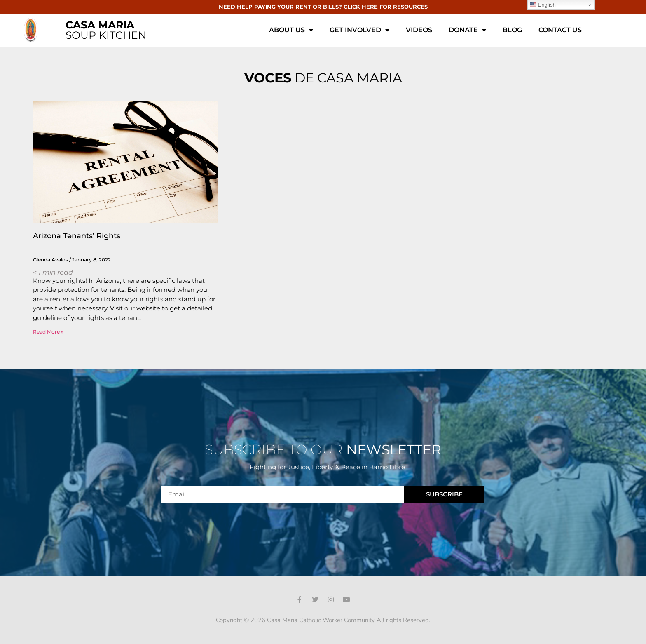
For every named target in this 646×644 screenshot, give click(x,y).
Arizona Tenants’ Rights (77, 236)
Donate (467, 30)
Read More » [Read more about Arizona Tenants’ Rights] (48, 332)
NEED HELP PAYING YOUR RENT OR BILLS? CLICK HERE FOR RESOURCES (323, 7)
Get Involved (359, 30)
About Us (291, 30)
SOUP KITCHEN (106, 30)
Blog (512, 30)
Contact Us (560, 30)
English (543, 5)
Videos (419, 30)
